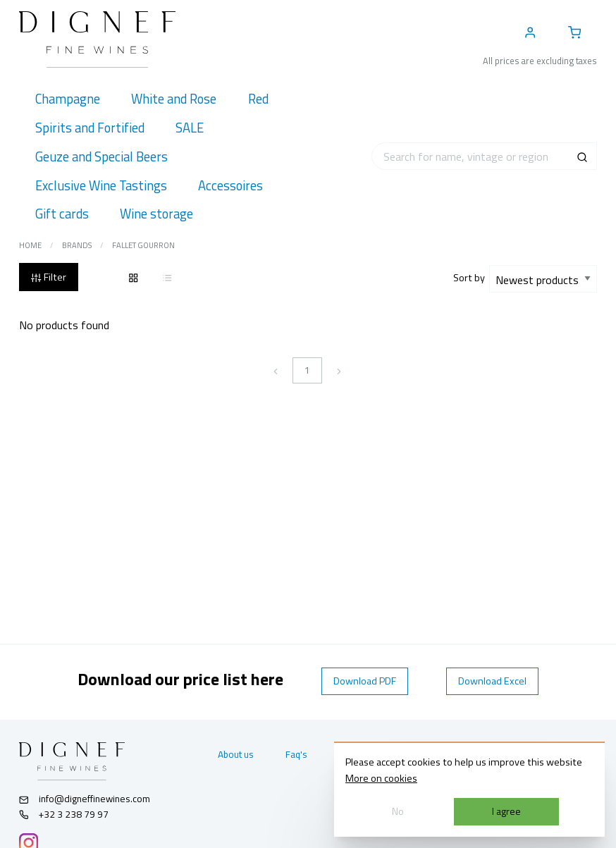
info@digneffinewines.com (85, 799)
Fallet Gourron (143, 245)
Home (30, 245)
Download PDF (365, 681)
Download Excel (492, 681)
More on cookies (381, 778)
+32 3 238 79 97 (64, 814)
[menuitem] (67, 99)
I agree (506, 811)
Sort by (471, 278)
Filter (48, 277)
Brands (77, 245)
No (398, 811)
